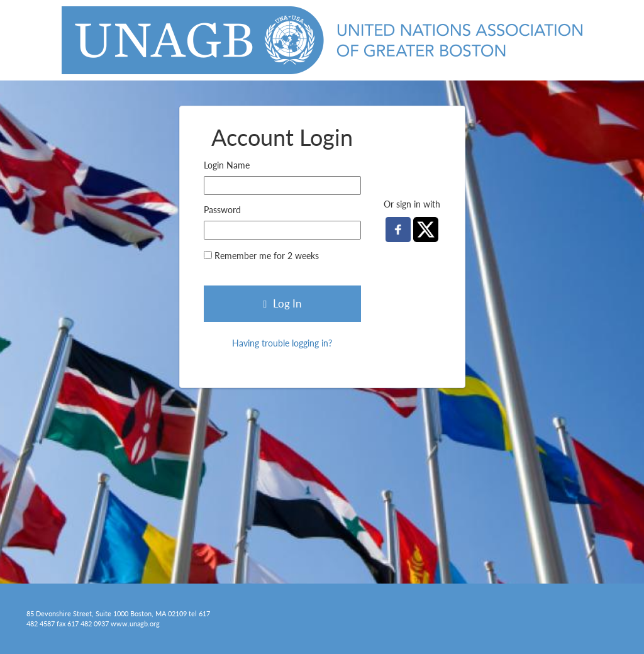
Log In (282, 303)
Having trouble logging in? (282, 343)
